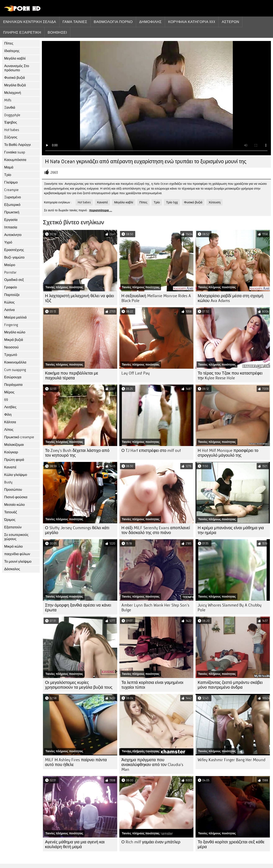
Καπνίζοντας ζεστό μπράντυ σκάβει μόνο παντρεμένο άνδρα (230, 685)
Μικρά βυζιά (14, 340)
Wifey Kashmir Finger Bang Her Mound (231, 760)
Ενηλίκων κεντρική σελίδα (30, 22)
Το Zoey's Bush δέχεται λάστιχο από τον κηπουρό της (77, 453)
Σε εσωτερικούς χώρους (16, 537)
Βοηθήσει (57, 32)
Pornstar (10, 272)
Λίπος (9, 430)
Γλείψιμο (11, 182)
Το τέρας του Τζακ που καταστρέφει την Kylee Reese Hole (230, 376)
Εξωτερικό (12, 205)
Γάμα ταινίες (75, 22)
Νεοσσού (11, 347)
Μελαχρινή (13, 93)
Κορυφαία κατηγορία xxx (192, 22)
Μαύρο (10, 265)
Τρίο (8, 175)
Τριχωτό (11, 355)
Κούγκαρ (11, 452)
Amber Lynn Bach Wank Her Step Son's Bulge (155, 608)
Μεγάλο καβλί (15, 58)
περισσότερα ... (101, 210)
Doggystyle (12, 115)
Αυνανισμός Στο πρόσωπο (17, 68)
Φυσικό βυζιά (15, 78)
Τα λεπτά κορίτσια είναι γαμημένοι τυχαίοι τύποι (152, 685)
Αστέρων (230, 22)
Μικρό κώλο (14, 546)
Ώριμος (10, 520)
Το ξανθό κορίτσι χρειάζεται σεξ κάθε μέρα (231, 844)
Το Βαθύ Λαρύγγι (17, 145)
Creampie (11, 190)
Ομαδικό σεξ (14, 280)
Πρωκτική (12, 212)
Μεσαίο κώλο (14, 505)
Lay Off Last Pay (136, 373)
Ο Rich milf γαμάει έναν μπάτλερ (151, 842)
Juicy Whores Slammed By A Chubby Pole (230, 608)
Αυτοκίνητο (13, 235)
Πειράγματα (13, 385)
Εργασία (11, 220)
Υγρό (8, 242)
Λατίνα (9, 310)
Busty (8, 482)
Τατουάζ (11, 512)
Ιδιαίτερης (12, 51)
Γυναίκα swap (15, 152)
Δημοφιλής (151, 22)
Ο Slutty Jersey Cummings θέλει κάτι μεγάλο (77, 530)
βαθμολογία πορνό (113, 22)
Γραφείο (11, 287)
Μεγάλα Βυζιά (15, 85)
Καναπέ (10, 467)
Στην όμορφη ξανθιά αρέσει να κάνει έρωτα (78, 608)
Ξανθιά (10, 108)
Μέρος (9, 392)
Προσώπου (13, 490)
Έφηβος (11, 122)
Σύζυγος (11, 137)
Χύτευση (214, 202)
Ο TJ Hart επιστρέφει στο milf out (151, 451)
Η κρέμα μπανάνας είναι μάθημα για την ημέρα (231, 530)
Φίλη (8, 415)
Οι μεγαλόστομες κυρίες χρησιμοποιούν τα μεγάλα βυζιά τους (79, 685)
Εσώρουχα (13, 377)
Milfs (8, 100)
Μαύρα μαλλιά (15, 317)
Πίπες (9, 43)
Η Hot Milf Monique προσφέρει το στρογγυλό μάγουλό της (228, 453)
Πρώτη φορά (14, 460)
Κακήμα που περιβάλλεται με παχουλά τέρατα (72, 376)
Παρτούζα (12, 295)
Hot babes (12, 130)
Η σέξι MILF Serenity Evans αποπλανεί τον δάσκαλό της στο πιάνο (156, 530)
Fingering (11, 325)
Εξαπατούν (13, 527)
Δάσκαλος (12, 569)
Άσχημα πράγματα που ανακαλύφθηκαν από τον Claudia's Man (152, 765)
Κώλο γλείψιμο (16, 475)
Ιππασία (11, 227)
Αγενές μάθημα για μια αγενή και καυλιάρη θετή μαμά (75, 844)
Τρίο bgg (172, 202)
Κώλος (9, 302)
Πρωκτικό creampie (19, 437)
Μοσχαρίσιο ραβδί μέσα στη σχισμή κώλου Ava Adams (230, 298)
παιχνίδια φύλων (17, 554)
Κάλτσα (10, 422)
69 (6, 400)
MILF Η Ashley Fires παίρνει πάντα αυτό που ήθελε (76, 762)
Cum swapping (15, 370)
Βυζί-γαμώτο (14, 257)
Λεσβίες (10, 407)
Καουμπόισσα (15, 160)
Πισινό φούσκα (16, 497)
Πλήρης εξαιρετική (22, 32)
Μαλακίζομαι (14, 445)
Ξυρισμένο (13, 197)
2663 (54, 173)
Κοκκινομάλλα (15, 362)
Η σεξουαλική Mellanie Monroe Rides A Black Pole (156, 298)
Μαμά (9, 167)
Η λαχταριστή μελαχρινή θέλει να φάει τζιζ (80, 298)
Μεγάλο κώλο (15, 332)
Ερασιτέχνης (14, 250)
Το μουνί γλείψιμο (18, 561)
